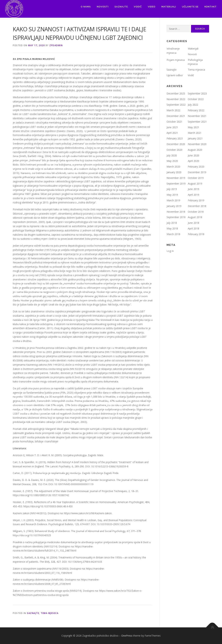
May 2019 (172, 195)
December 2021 (176, 116)
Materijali (169, 7)
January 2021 (195, 138)
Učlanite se (190, 7)
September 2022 (176, 105)
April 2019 (193, 195)
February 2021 (175, 138)
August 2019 (195, 184)
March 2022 (173, 110)
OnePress (127, 636)
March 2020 (173, 167)
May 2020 (172, 161)
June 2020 (193, 155)
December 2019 (197, 172)
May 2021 (193, 127)
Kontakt (211, 7)
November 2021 (197, 116)
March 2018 (173, 234)
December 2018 (197, 206)
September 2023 (197, 93)
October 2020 (174, 150)
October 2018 (196, 212)
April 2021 (172, 133)
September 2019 (176, 184)
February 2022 (196, 110)
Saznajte (121, 7)
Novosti (103, 7)
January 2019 (174, 206)
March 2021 (195, 133)
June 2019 (193, 189)
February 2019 (196, 200)
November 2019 (176, 178)
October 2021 (174, 122)
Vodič (138, 7)
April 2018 (193, 228)
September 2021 (197, 122)
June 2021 (172, 127)
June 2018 (193, 223)
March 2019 (173, 200)
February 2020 (196, 167)
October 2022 (196, 99)
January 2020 (174, 172)
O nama (86, 7)
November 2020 (197, 144)
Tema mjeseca (50, 613)
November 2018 (176, 212)
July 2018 (172, 223)
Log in (170, 251)
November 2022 (176, 99)
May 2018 (172, 228)
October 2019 (196, 178)
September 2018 (176, 217)
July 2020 (172, 155)
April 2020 (193, 161)
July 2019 (172, 189)
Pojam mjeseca (176, 60)
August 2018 (195, 217)
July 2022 (193, 105)
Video (152, 7)
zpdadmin (56, 45)
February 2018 (196, 234)
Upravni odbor (175, 75)
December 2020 (176, 144)
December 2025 (176, 93)
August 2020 (195, 150)
